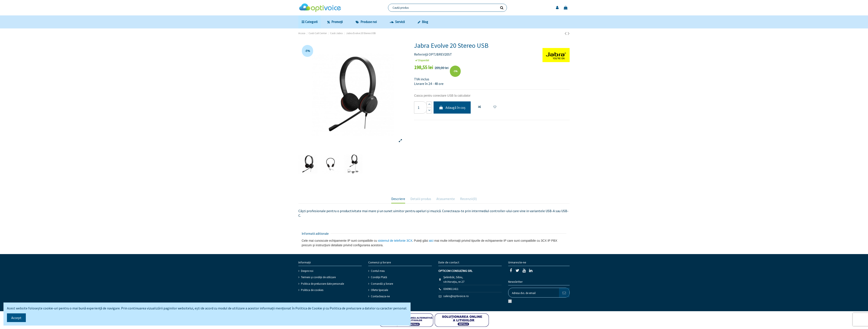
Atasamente (446, 199)
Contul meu (378, 271)
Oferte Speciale (379, 290)
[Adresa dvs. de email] (534, 293)
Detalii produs (421, 199)
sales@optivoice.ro (456, 296)
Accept (16, 318)
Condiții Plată (379, 277)
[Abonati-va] (564, 293)
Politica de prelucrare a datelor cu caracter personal (368, 308)
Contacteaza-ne (380, 296)
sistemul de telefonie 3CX (395, 241)
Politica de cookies (312, 290)
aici (431, 241)
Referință (421, 54)
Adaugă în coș (452, 107)
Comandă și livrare (382, 284)
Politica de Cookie (309, 308)
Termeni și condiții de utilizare (318, 277)
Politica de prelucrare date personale (322, 284)
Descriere (398, 199)
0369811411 (451, 289)
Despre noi (307, 271)
